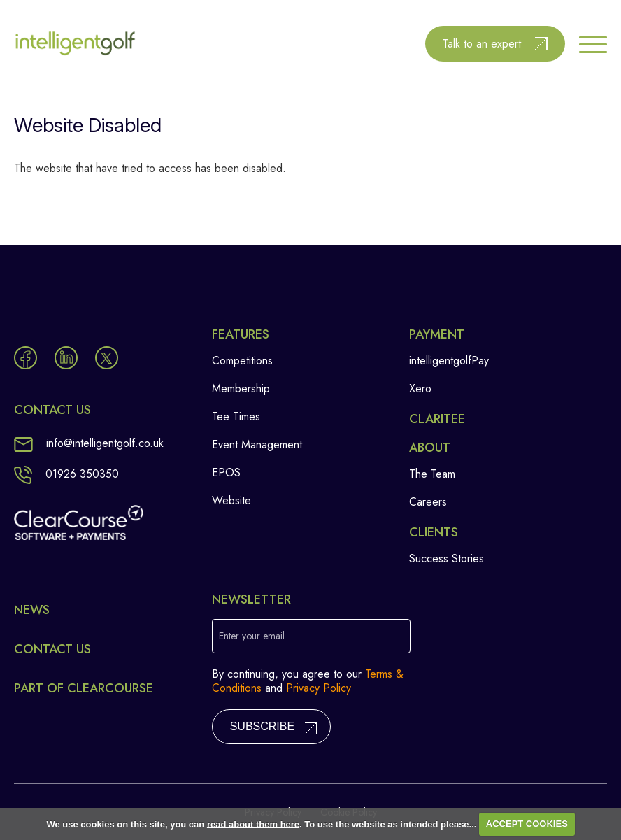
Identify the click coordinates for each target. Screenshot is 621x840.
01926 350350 (66, 474)
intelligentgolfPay (449, 361)
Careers (428, 502)
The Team (432, 474)
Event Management (257, 444)
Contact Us (52, 649)
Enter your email (252, 636)
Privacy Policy (319, 688)
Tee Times (236, 417)
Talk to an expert (482, 44)
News (32, 610)
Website (231, 500)
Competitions (242, 361)
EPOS (226, 472)
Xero (420, 389)
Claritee (437, 419)
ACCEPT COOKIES (527, 824)
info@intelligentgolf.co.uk (89, 443)
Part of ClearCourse (84, 688)
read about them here (253, 824)
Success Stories (447, 558)
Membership (241, 389)
